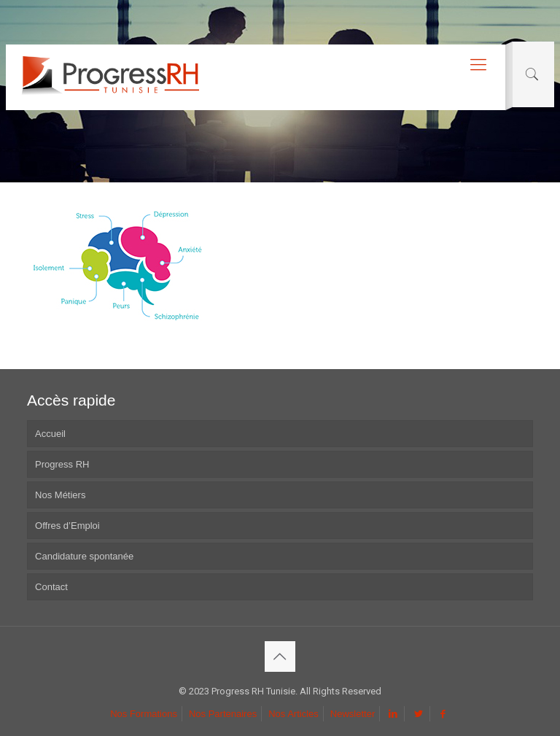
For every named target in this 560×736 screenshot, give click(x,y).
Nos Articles (293, 714)
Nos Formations (144, 714)
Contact (51, 587)
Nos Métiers (60, 495)
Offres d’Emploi (67, 526)
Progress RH (62, 464)
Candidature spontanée (84, 556)
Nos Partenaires (223, 714)
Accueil (50, 434)
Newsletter (353, 714)
